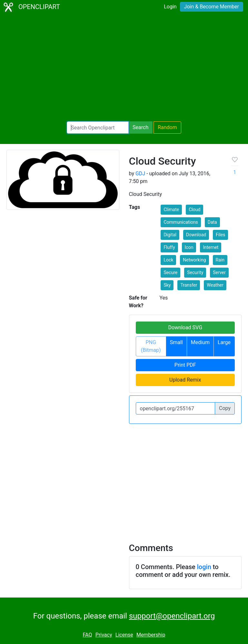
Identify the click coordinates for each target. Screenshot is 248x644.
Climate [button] (171, 210)
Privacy (104, 635)
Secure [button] (170, 272)
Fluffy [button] (169, 247)
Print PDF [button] (185, 365)
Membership (151, 635)
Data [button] (212, 222)
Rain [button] (220, 260)
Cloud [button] (194, 210)
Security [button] (195, 272)
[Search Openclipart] (98, 128)
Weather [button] (215, 285)
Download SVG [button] (185, 327)
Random (167, 127)
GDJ (140, 174)
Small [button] (176, 342)
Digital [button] (170, 235)
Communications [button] (181, 222)
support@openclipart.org (172, 616)
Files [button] (220, 235)
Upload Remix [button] (185, 380)
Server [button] (219, 272)
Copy (225, 408)
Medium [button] (200, 342)
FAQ (88, 635)
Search (140, 127)
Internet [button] (211, 247)
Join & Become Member (212, 7)
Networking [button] (194, 260)
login (204, 567)
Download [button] (196, 235)
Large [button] (224, 342)
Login (170, 7)
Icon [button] (189, 247)
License (124, 635)
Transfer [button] (189, 285)
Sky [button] (167, 285)
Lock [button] (168, 260)
